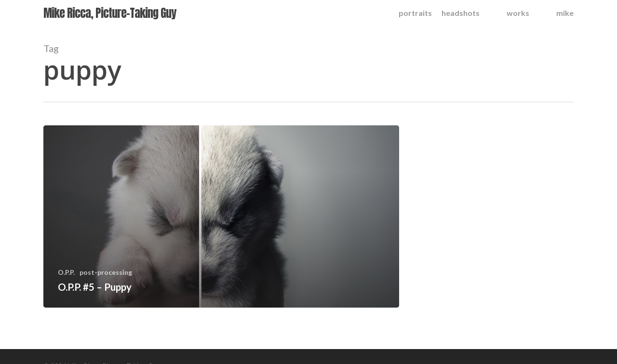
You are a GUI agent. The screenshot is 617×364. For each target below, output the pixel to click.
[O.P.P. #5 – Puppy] (221, 216)
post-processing (106, 272)
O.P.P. (66, 272)
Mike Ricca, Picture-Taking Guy (110, 13)
